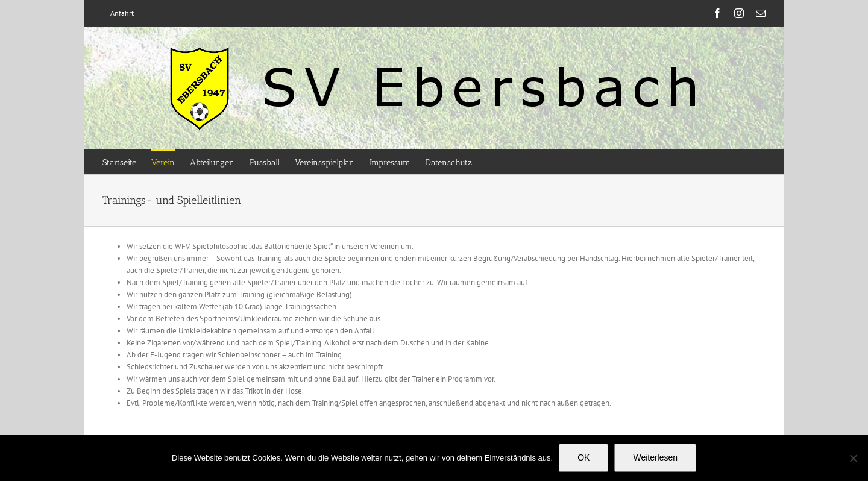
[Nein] (853, 458)
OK (583, 457)
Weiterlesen (655, 457)
